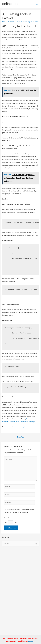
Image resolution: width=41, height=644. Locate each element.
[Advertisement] (20, 571)
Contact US (32, 641)
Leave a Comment (8, 22)
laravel (18, 427)
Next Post (21, 437)
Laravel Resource (21, 22)
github (25, 427)
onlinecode (11, 4)
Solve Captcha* (9, 518)
